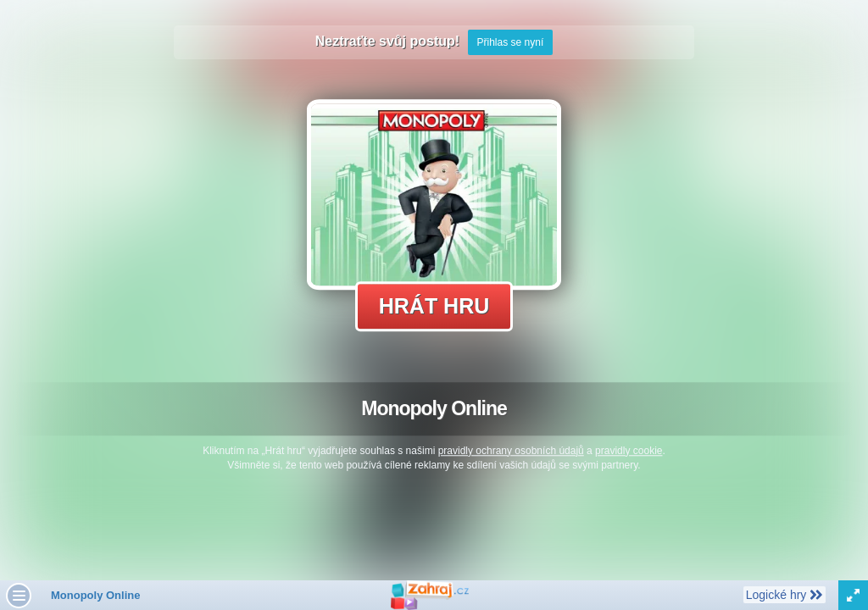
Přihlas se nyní (511, 42)
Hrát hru (434, 306)
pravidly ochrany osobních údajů (511, 451)
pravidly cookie (629, 451)
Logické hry (784, 594)
